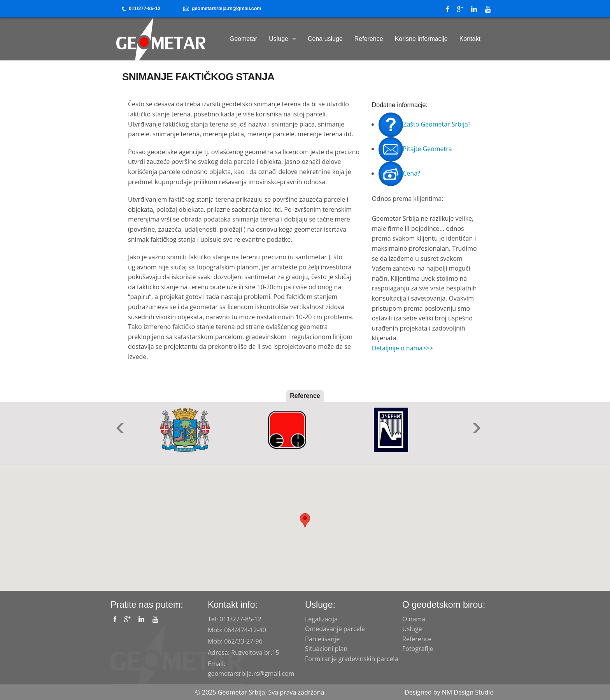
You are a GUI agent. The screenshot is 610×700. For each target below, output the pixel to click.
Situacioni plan (326, 649)
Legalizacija (321, 619)
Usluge (279, 39)
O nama (414, 619)
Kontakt (470, 39)
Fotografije (418, 649)
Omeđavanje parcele (335, 629)
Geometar (243, 39)
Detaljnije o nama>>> (403, 348)
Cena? (399, 173)
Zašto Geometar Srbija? (424, 124)
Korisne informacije (421, 39)
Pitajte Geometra (415, 149)
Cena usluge (325, 39)
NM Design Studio (468, 692)
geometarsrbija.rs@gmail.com (222, 9)
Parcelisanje (322, 639)
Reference (369, 39)
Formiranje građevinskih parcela (351, 659)
